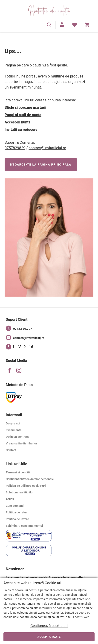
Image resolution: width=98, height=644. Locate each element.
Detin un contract (17, 437)
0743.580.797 (19, 328)
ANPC (10, 499)
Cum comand (15, 506)
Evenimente (14, 430)
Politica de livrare (17, 519)
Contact (11, 450)
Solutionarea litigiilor (20, 492)
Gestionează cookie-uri (49, 626)
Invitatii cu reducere (21, 130)
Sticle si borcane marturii (25, 107)
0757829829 (15, 148)
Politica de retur (16, 512)
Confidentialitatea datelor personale (30, 479)
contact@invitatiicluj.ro (47, 148)
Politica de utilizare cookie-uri (26, 486)
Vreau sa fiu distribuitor (21, 443)
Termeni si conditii (18, 472)
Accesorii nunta (18, 122)
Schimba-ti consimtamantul (24, 526)
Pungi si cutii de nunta (23, 115)
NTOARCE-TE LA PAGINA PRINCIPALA (41, 165)
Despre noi (13, 423)
